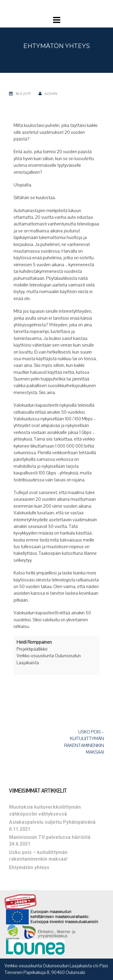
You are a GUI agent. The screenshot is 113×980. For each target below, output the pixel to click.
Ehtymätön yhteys (29, 867)
